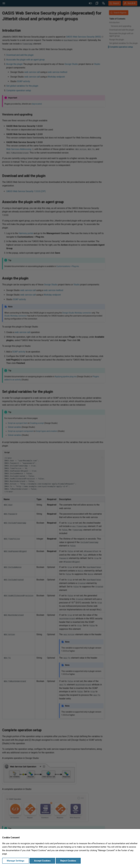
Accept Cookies (42, 861)
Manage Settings (16, 861)
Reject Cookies (68, 861)
